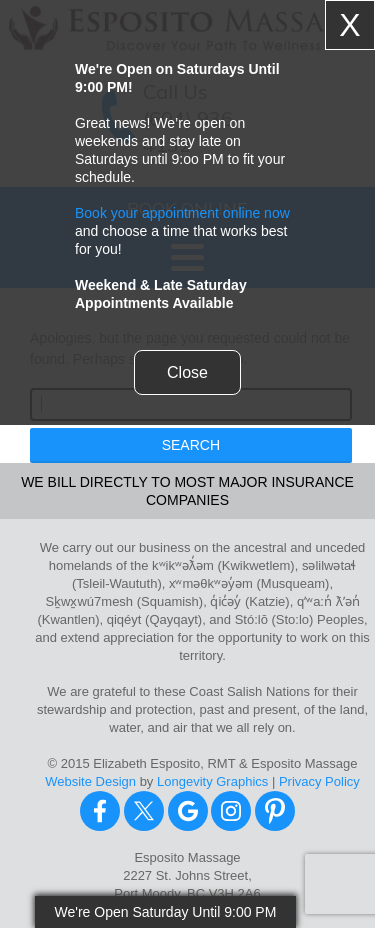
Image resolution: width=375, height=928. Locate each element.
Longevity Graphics (212, 781)
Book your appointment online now (182, 213)
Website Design (90, 781)
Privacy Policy (319, 781)
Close (187, 372)
